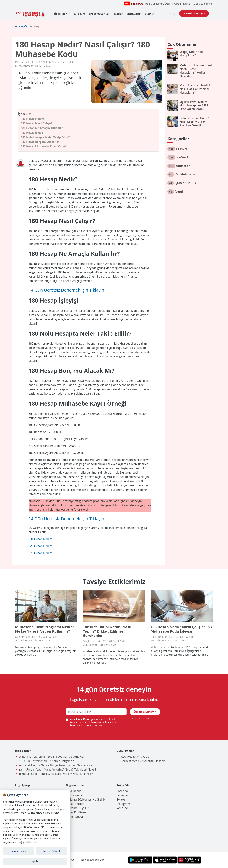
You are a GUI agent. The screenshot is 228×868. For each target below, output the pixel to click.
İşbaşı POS (136, 3)
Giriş (172, 13)
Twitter (121, 799)
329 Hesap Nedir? (40, 546)
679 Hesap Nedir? (40, 553)
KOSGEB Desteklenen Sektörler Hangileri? (46, 761)
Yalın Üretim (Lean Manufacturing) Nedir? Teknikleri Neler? (57, 769)
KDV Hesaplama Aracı (135, 757)
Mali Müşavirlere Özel (157, 4)
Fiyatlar (118, 14)
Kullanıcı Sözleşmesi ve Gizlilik (86, 799)
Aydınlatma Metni (80, 719)
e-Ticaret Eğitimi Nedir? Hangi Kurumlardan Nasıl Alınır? (55, 765)
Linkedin (122, 795)
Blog (148, 14)
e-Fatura (80, 14)
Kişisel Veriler (75, 804)
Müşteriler (133, 14)
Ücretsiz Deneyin (194, 13)
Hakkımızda (74, 791)
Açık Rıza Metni (108, 722)
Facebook (123, 791)
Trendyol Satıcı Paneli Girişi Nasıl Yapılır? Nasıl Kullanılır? (56, 774)
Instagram (123, 804)
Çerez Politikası (76, 812)
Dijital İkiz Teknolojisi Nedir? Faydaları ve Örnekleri (52, 757)
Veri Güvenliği (75, 795)
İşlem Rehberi (75, 817)
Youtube (122, 808)
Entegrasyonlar (99, 14)
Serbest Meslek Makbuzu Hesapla (143, 761)
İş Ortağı (177, 4)
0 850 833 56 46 (203, 4)
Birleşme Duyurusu (79, 808)
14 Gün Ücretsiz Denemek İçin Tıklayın (66, 290)
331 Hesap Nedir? (40, 539)
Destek (187, 4)
